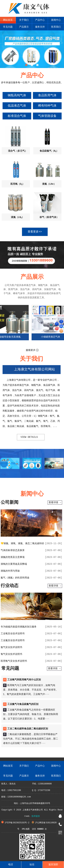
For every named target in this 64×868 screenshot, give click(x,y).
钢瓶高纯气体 (17, 95)
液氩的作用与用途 (10, 571)
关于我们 (24, 20)
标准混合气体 (17, 116)
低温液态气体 (17, 106)
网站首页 (8, 20)
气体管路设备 (47, 116)
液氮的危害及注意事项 (13, 557)
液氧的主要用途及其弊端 (14, 564)
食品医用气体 (47, 95)
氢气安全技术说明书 (11, 654)
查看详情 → (55, 503)
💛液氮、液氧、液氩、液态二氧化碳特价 (22, 543)
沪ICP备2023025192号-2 (15, 823)
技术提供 (36, 816)
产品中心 (40, 20)
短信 (32, 865)
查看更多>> (35, 232)
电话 (11, 865)
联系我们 (56, 27)
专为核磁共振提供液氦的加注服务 (19, 627)
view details (29, 437)
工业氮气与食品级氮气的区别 (23, 704)
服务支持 (40, 27)
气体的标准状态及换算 (13, 550)
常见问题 (8, 27)
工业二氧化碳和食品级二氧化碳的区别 (28, 729)
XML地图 (26, 829)
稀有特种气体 (47, 106)
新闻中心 (56, 20)
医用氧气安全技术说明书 (14, 661)
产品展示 (24, 27)
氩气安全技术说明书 (11, 647)
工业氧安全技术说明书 (13, 634)
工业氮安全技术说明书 (13, 640)
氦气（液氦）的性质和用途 (15, 578)
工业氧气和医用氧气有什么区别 (24, 680)
